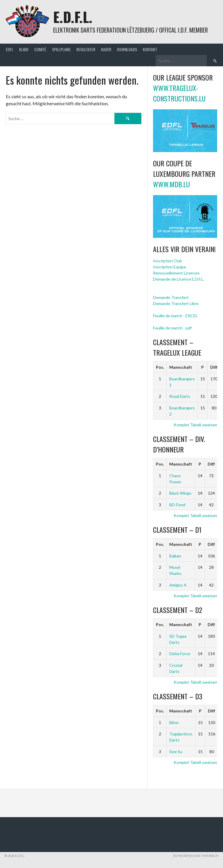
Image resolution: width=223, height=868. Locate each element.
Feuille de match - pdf (172, 328)
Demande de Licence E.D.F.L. (179, 279)
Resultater (86, 49)
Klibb (24, 49)
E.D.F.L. (73, 17)
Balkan (175, 556)
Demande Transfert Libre (176, 303)
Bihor (174, 722)
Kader (106, 49)
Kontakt (150, 49)
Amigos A (178, 585)
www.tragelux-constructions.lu (179, 93)
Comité (40, 49)
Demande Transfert (171, 297)
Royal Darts (180, 396)
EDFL (10, 49)
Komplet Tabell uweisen (195, 425)
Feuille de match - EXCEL (175, 316)
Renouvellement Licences (176, 273)
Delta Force (180, 654)
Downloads (127, 49)
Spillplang (61, 49)
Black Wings (180, 493)
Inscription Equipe (170, 267)
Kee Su (176, 752)
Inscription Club (168, 261)
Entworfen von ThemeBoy (196, 856)
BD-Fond (177, 505)
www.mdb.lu (171, 184)
